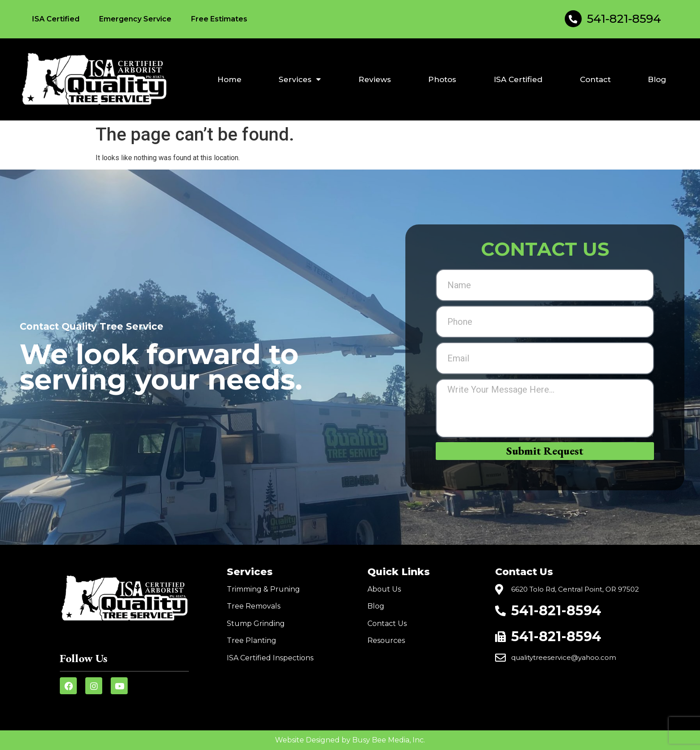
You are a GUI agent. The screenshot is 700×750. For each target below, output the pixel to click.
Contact (595, 79)
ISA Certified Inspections (270, 658)
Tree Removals (254, 606)
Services (300, 79)
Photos (442, 79)
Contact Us (387, 624)
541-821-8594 (624, 19)
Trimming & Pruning (263, 589)
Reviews (375, 79)
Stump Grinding (256, 624)
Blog (657, 79)
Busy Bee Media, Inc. (389, 740)
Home (229, 79)
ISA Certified (56, 19)
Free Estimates (219, 19)
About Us (384, 589)
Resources (386, 640)
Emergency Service (135, 19)
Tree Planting (252, 640)
